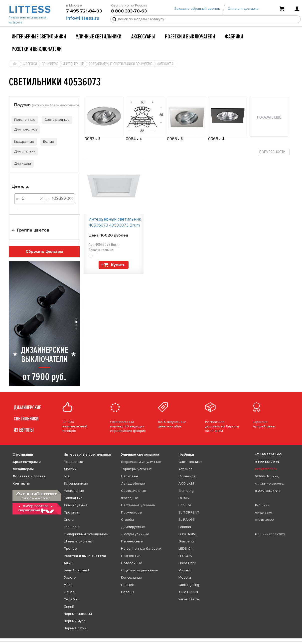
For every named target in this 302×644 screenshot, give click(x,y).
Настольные (74, 491)
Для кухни (21, 164)
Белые (47, 142)
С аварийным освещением (86, 534)
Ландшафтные (133, 483)
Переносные (132, 541)
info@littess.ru (83, 20)
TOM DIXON (188, 592)
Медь (68, 585)
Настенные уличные (138, 505)
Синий (69, 606)
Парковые (130, 476)
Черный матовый (78, 614)
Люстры (70, 469)
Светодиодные (56, 120)
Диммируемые (76, 505)
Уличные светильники (99, 37)
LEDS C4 (186, 549)
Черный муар (75, 621)
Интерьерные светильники (39, 37)
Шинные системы (78, 541)
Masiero (185, 570)
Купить (118, 265)
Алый (68, 563)
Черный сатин (75, 628)
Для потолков (24, 129)
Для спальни (23, 151)
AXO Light (186, 483)
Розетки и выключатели (190, 37)
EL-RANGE (187, 520)
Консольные (132, 578)
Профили (71, 512)
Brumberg (186, 491)
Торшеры (71, 527)
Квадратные (23, 142)
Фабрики (234, 37)
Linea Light (187, 563)
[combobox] (274, 152)
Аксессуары (143, 37)
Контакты (21, 483)
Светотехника (190, 462)
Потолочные (23, 120)
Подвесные (73, 462)
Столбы (127, 520)
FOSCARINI (187, 534)
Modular (185, 578)
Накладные (73, 498)
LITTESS (29, 11)
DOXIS (184, 498)
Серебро (71, 599)
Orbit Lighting (189, 585)
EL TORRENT (189, 512)
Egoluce (185, 505)
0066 (214, 139)
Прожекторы (132, 512)
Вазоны (128, 592)
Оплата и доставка (243, 11)
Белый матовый (77, 570)
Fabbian (185, 527)
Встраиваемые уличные (141, 462)
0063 (90, 139)
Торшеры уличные (137, 469)
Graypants (186, 541)
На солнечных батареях (141, 549)
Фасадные (130, 498)
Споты (69, 520)
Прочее (70, 549)
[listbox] (151, 638)
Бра (67, 476)
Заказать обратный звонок (197, 11)
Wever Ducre (189, 599)
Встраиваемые (76, 483)
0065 (172, 139)
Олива (69, 592)
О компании (23, 454)
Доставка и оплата (29, 476)
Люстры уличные (135, 534)
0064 (131, 139)
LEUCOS (185, 556)
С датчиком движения (139, 570)
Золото (70, 578)
